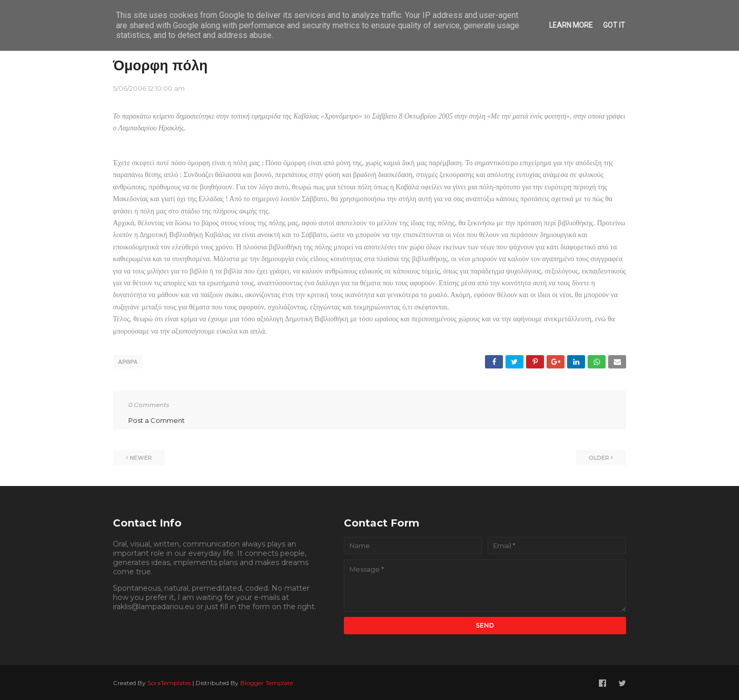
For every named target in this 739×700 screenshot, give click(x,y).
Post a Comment (157, 419)
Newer (141, 456)
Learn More (571, 25)
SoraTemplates (169, 681)
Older (599, 456)
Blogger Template (267, 681)
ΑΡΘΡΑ (128, 362)
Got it (614, 25)
